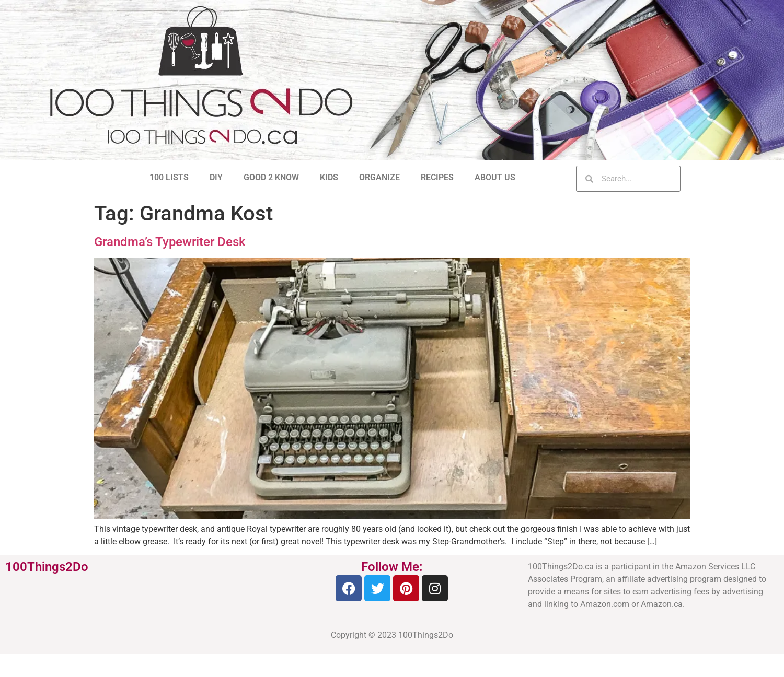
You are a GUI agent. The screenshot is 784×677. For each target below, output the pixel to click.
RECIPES (437, 177)
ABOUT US (495, 177)
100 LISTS (169, 177)
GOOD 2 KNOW (271, 177)
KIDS (329, 177)
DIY (216, 177)
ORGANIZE (379, 177)
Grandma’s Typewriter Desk (170, 242)
